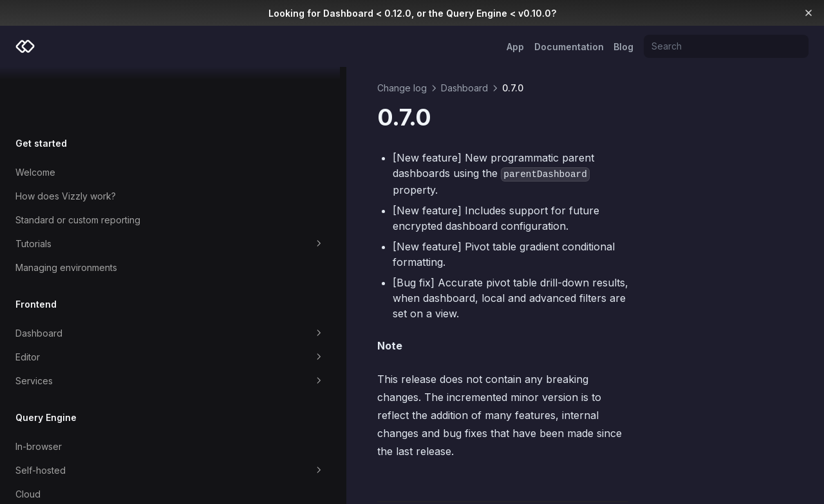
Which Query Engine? (61, 462)
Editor (85, 302)
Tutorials (85, 189)
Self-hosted (85, 415)
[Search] (726, 46)
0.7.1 (227, 444)
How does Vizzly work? (66, 141)
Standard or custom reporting (78, 164)
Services (85, 326)
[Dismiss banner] (809, 13)
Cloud (28, 439)
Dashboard (85, 278)
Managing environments (66, 212)
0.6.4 (607, 444)
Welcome (35, 117)
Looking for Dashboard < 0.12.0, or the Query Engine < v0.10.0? (412, 13)
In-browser (39, 391)
